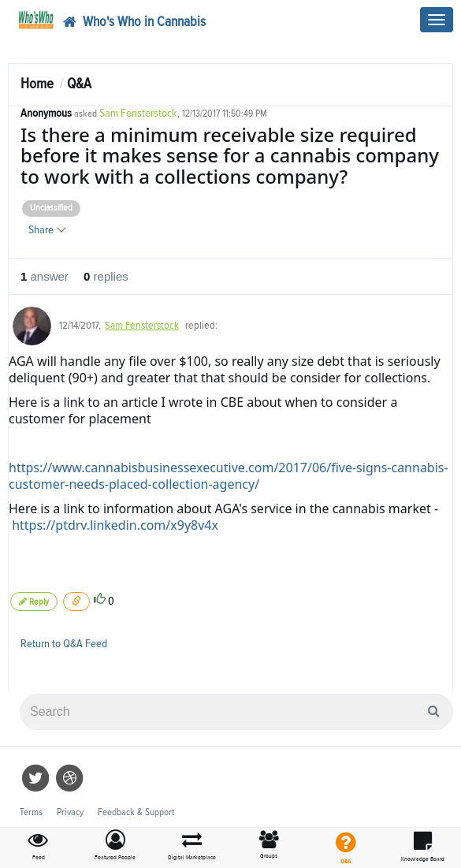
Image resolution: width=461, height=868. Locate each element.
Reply (34, 602)
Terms (31, 812)
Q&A (79, 84)
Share (46, 230)
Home (37, 84)
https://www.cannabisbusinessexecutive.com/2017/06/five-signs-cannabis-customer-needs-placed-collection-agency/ (229, 476)
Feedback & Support (136, 812)
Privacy (70, 812)
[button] (116, 846)
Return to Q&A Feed (64, 644)
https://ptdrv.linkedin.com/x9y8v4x (115, 525)
